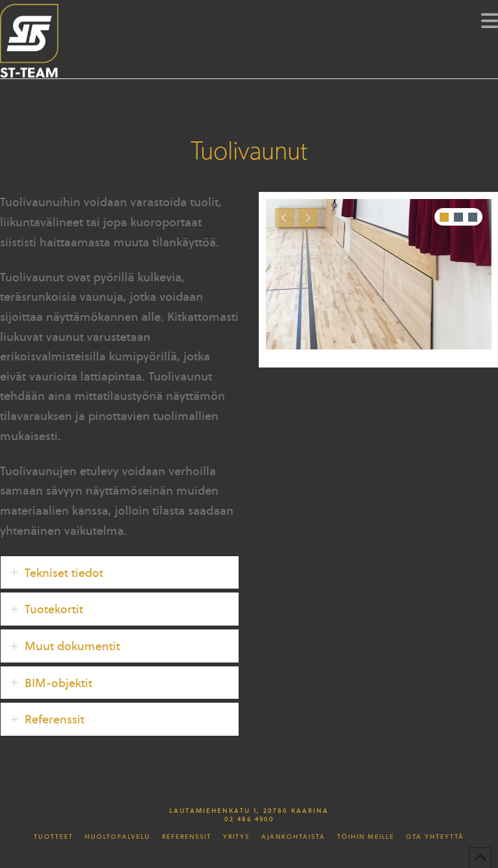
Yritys (236, 837)
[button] (490, 20)
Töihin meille (366, 837)
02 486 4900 (249, 819)
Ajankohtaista (293, 837)
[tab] (120, 573)
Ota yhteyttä (435, 837)
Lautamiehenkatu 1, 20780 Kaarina (249, 810)
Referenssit (187, 837)
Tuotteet (53, 837)
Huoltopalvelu (118, 837)
